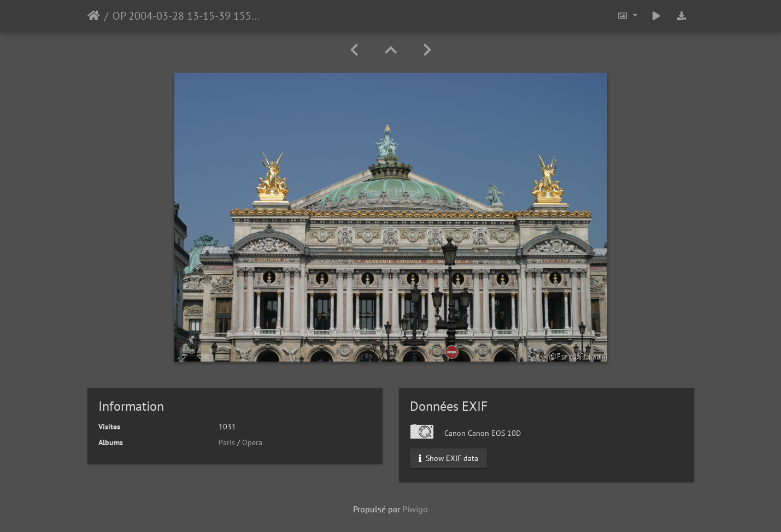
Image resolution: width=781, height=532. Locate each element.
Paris (227, 442)
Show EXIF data (448, 458)
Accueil (94, 16)
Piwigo (415, 509)
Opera (252, 442)
